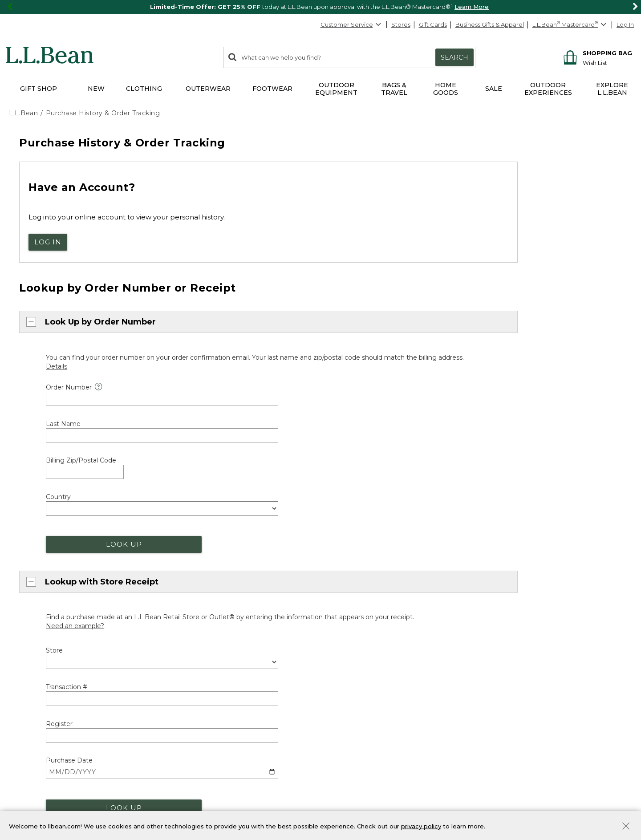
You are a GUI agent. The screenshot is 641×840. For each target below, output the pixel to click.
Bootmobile (347, 590)
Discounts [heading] (186, 597)
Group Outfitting (353, 671)
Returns (180, 575)
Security (126, 787)
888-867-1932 (82, 523)
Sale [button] (494, 89)
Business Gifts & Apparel (490, 24)
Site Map (23, 787)
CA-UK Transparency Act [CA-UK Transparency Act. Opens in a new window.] (101, 801)
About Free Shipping (199, 507)
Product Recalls (32, 801)
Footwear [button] (272, 89)
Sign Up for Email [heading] (518, 708)
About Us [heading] (505, 497)
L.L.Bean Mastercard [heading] (208, 708)
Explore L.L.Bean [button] (612, 89)
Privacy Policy (609, 763)
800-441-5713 (37, 508)
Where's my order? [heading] (361, 492)
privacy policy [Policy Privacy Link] (421, 826)
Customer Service (351, 24)
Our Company (510, 558)
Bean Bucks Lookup (198, 739)
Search (454, 57)
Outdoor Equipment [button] (336, 89)
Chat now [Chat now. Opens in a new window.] (34, 421)
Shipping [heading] (184, 492)
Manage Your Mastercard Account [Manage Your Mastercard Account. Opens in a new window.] (218, 754)
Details (577, 731)
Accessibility (250, 801)
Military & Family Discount (205, 643)
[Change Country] (602, 472)
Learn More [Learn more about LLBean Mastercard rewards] (185, 723)
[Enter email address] (539, 747)
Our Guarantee (190, 560)
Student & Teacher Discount (209, 658)
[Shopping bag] (596, 53)
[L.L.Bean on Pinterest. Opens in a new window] (506, 604)
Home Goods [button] (446, 89)
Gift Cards (433, 24)
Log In (625, 24)
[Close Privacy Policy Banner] (626, 827)
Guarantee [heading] (187, 545)
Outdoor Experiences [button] (548, 89)
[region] (320, 7)
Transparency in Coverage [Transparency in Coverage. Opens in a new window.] (184, 801)
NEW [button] (96, 89)
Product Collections (75, 787)
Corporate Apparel (356, 656)
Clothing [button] (144, 89)
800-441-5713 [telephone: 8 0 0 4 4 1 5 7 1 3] (296, 421)
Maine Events (348, 574)
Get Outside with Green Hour (53, 739)
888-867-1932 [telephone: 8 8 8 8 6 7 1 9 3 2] (391, 421)
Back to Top (30, 470)
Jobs (496, 573)
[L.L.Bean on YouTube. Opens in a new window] (531, 604)
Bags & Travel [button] (394, 89)
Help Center (36, 572)
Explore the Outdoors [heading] (45, 708)
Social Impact (509, 527)
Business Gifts (348, 640)
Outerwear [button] (208, 89)
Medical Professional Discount (212, 612)
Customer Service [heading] (41, 492)
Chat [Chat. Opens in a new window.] (25, 538)
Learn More (472, 7)
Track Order (360, 510)
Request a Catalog (516, 588)
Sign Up (610, 747)
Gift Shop (342, 723)
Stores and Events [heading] (360, 544)
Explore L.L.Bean (513, 512)
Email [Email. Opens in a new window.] (26, 554)
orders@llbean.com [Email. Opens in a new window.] (128, 421)
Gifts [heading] (337, 708)
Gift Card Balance (354, 754)
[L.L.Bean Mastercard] (570, 25)
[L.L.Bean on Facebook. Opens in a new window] (493, 604)
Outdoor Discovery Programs (51, 723)
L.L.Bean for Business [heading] (366, 625)
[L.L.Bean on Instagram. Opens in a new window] (519, 604)
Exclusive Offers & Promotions (212, 674)
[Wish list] (607, 63)
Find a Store (347, 559)
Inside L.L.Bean (511, 543)
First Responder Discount (205, 628)
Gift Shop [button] (39, 89)
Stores (401, 24)
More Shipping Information (207, 523)
